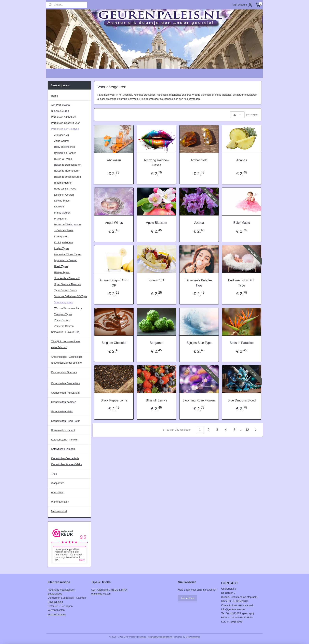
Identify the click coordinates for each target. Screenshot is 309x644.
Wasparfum (58, 483)
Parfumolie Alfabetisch (64, 117)
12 (247, 430)
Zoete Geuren (62, 320)
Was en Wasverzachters (68, 308)
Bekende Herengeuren (67, 171)
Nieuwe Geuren (60, 111)
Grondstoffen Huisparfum (65, 393)
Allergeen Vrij (62, 135)
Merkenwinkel (59, 511)
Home (54, 96)
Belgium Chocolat (114, 343)
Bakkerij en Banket (65, 153)
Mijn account (242, 5)
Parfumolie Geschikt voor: (66, 123)
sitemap (142, 637)
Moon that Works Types (68, 254)
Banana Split (156, 280)
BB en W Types (63, 159)
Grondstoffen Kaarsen (64, 402)
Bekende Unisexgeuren (67, 177)
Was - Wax (57, 492)
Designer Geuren (64, 195)
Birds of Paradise (242, 343)
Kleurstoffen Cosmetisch (65, 458)
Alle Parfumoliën (60, 105)
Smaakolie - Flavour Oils (65, 332)
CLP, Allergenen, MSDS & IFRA (109, 590)
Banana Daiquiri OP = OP (114, 283)
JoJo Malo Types (64, 230)
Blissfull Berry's (156, 400)
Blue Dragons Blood (242, 400)
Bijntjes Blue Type (199, 343)
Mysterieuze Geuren (66, 260)
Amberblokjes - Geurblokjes (67, 357)
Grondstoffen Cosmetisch (65, 383)
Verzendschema (57, 614)
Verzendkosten (56, 610)
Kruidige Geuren (64, 242)
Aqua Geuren (62, 141)
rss (149, 637)
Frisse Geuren (62, 213)
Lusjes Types (62, 248)
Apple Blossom (156, 223)
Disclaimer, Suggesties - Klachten (67, 598)
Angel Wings (114, 223)
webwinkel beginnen (162, 637)
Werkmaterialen (60, 502)
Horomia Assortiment (63, 430)
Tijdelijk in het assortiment (66, 341)
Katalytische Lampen (63, 449)
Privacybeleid (55, 602)
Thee (54, 474)
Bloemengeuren (63, 183)
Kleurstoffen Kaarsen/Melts (66, 464)
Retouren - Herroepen (60, 606)
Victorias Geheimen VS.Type (71, 296)
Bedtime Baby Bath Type (242, 283)
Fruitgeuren (61, 219)
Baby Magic (242, 223)
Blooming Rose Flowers (199, 400)
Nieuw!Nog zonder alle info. (67, 363)
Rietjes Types (62, 272)
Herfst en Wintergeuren (67, 224)
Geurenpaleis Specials (64, 372)
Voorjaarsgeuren (64, 302)
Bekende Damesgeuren (68, 165)
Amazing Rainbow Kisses (156, 163)
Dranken (59, 207)
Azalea (199, 223)
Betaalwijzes (55, 594)
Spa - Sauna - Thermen (68, 284)
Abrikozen (114, 160)
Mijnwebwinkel (193, 637)
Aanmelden (187, 598)
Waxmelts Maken (101, 594)
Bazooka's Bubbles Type (199, 283)
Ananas (242, 160)
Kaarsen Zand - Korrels (64, 440)
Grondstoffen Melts (62, 411)
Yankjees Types (63, 314)
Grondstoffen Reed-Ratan (66, 421)
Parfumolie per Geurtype (65, 129)
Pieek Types (61, 266)
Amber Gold (199, 160)
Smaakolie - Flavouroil (67, 278)
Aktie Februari (59, 347)
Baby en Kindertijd (65, 147)
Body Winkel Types (65, 189)
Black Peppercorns (114, 400)
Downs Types (62, 201)
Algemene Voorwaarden (61, 590)
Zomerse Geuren (64, 326)
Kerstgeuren (61, 237)
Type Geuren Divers (66, 290)
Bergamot (156, 343)
